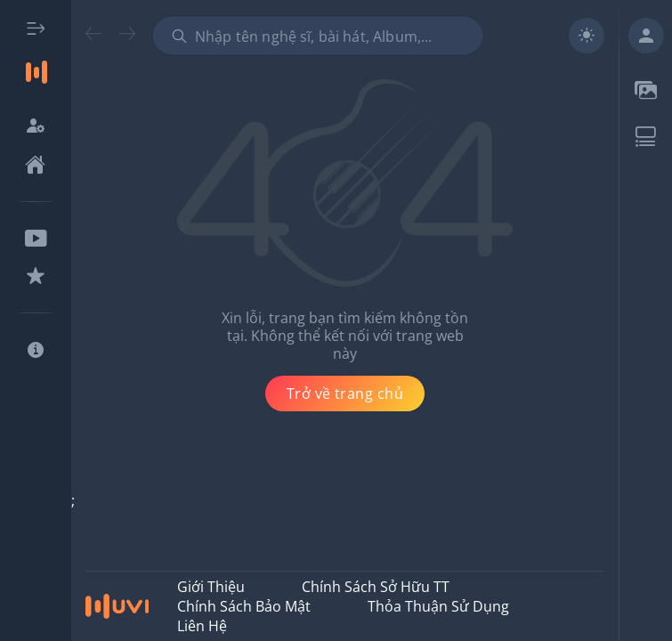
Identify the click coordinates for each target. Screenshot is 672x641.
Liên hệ (202, 626)
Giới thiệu (211, 587)
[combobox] (318, 36)
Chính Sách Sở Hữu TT (376, 587)
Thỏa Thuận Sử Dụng (438, 606)
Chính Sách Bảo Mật (244, 606)
